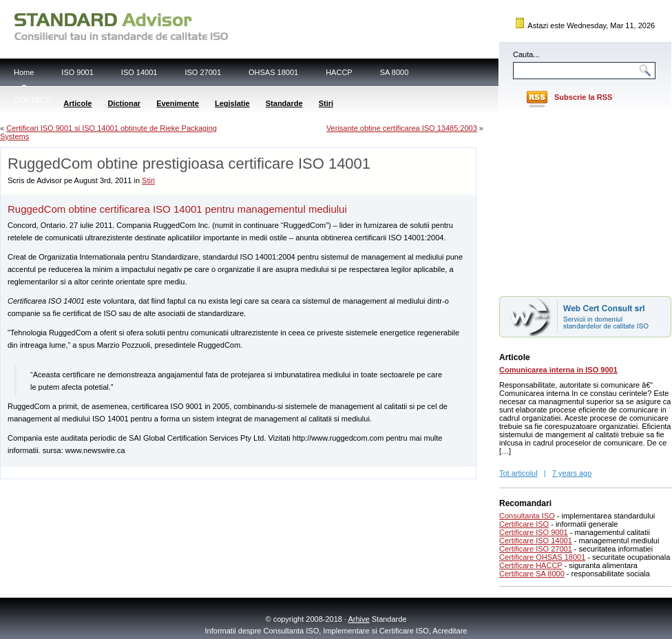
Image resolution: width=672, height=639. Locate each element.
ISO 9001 (77, 72)
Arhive (359, 619)
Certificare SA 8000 (532, 574)
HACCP (339, 72)
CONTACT (32, 100)
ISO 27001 (203, 72)
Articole (77, 103)
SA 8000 (395, 72)
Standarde (284, 103)
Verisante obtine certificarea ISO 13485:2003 (402, 128)
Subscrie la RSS (583, 97)
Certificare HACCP (531, 565)
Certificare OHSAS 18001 (542, 557)
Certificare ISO (524, 524)
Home (24, 72)
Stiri (326, 103)
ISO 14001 (139, 72)
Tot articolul (518, 473)
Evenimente (178, 103)
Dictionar (124, 103)
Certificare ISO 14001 (536, 541)
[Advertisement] (162, 472)
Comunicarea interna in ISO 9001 (558, 370)
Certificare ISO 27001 (536, 549)
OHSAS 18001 (273, 72)
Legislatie (232, 103)
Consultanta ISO (527, 516)
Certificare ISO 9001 (534, 532)
